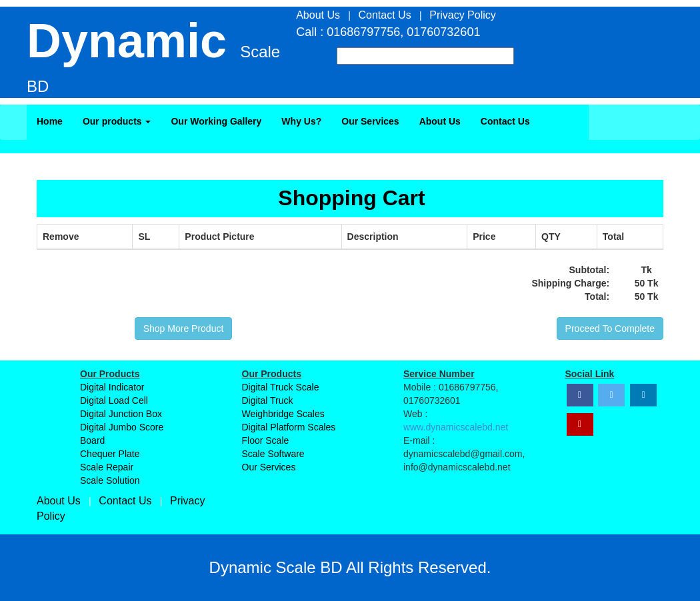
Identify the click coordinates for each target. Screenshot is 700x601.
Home (50, 121)
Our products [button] (117, 121)
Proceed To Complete (610, 328)
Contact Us (505, 121)
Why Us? (301, 121)
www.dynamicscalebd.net (456, 427)
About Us (440, 121)
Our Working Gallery (216, 121)
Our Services (370, 121)
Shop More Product (184, 328)
